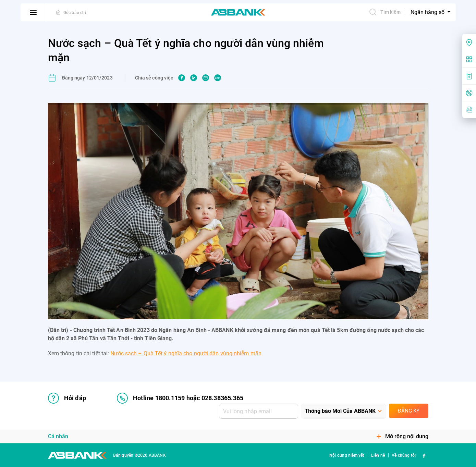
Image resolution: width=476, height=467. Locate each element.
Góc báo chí (75, 13)
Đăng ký (409, 411)
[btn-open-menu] (33, 12)
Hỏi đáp (67, 398)
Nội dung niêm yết (347, 455)
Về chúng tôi (404, 455)
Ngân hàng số (428, 12)
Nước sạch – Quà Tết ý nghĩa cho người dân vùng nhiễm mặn (186, 353)
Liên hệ (378, 455)
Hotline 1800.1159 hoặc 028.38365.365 (180, 398)
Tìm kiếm (385, 12)
